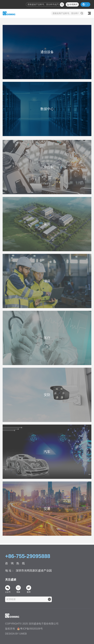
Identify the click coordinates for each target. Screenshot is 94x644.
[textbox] (12, 602)
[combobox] (28, 602)
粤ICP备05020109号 (30, 631)
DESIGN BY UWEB (16, 636)
